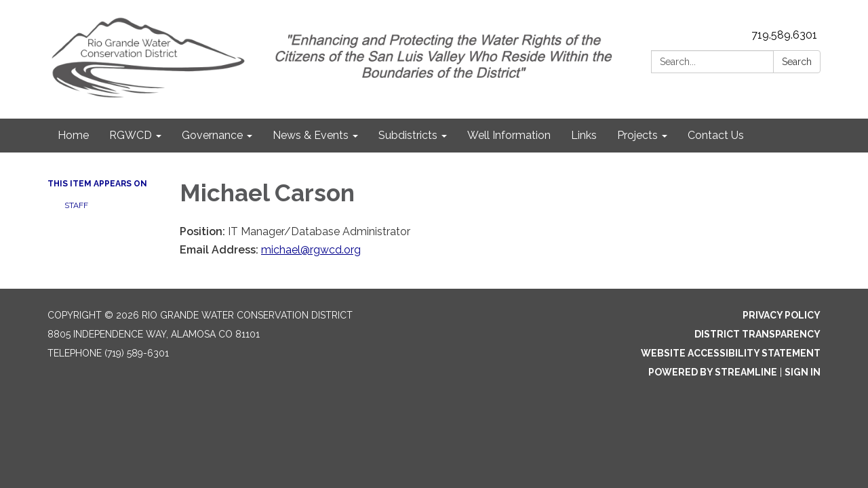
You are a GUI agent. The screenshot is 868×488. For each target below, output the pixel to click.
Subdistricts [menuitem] (408, 135)
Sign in (803, 372)
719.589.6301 (784, 35)
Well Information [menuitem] (509, 135)
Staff (76, 205)
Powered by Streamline (713, 372)
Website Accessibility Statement (731, 353)
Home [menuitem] (73, 135)
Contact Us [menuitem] (716, 135)
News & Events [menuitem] (311, 135)
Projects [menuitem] (637, 135)
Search (797, 62)
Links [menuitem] (584, 135)
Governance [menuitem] (212, 135)
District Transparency (757, 334)
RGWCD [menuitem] (131, 135)
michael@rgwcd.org (311, 250)
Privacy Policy (782, 315)
